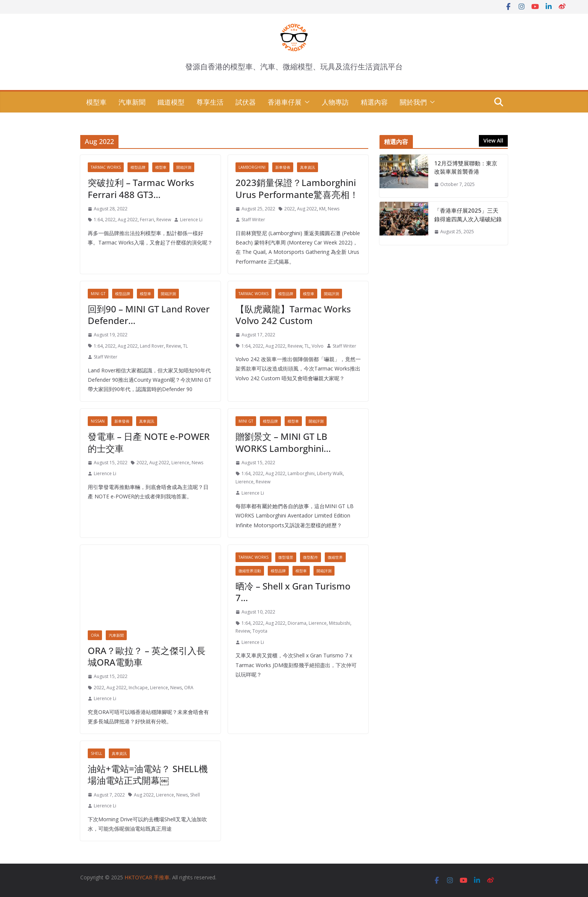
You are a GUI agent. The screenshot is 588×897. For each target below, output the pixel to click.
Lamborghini (252, 167)
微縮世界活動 (250, 571)
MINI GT (98, 294)
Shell (96, 753)
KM (322, 209)
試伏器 (246, 102)
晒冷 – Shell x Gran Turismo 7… (293, 592)
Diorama (297, 623)
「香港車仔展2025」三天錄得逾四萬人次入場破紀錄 (468, 215)
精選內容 (374, 102)
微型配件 (310, 557)
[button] (306, 102)
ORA (95, 635)
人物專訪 (335, 102)
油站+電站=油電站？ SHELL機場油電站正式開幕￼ (148, 774)
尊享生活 (210, 102)
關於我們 (413, 102)
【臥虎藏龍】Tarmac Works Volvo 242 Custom (293, 315)
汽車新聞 (132, 102)
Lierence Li (191, 220)
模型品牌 (138, 167)
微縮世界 (335, 557)
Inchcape (138, 688)
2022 (110, 220)
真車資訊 (307, 167)
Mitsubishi (340, 623)
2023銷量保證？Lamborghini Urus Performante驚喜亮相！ (297, 188)
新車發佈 (283, 167)
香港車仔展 (285, 102)
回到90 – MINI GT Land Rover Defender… (149, 315)
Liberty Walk (330, 473)
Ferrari (147, 220)
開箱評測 (184, 167)
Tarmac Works (106, 167)
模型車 (96, 102)
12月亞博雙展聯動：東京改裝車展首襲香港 (466, 167)
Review (164, 220)
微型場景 (286, 557)
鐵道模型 (171, 102)
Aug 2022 (128, 220)
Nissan (98, 421)
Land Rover (152, 346)
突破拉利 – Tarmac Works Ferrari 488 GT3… (141, 188)
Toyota (260, 631)
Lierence (180, 463)
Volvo (318, 346)
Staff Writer (253, 220)
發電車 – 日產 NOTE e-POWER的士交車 (149, 442)
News (334, 209)
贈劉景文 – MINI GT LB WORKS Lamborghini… (283, 442)
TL (185, 346)
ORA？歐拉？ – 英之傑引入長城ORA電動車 (147, 656)
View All (493, 140)
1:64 (98, 220)
